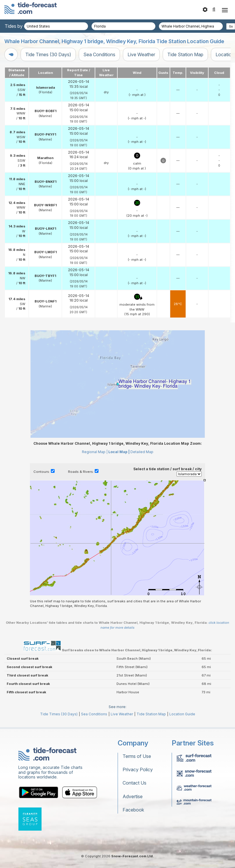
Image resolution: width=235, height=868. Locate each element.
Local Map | (119, 452)
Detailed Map (142, 452)
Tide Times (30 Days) (48, 54)
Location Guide (182, 714)
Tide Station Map (185, 54)
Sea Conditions (99, 54)
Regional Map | (95, 452)
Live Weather (141, 54)
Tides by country (22, 26)
